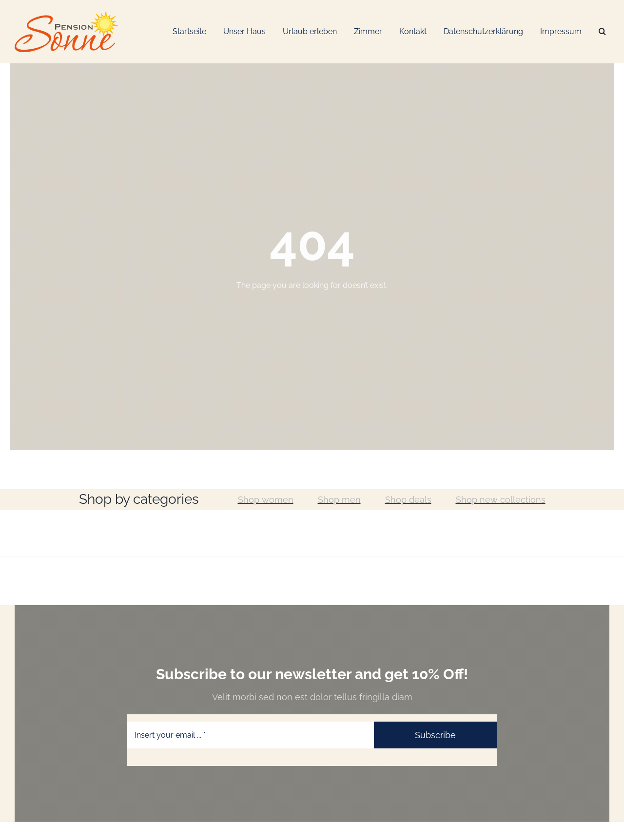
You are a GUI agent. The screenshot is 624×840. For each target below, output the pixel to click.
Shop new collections (501, 500)
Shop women (266, 500)
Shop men (339, 500)
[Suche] (602, 32)
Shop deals (408, 500)
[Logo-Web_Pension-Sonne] (66, 15)
